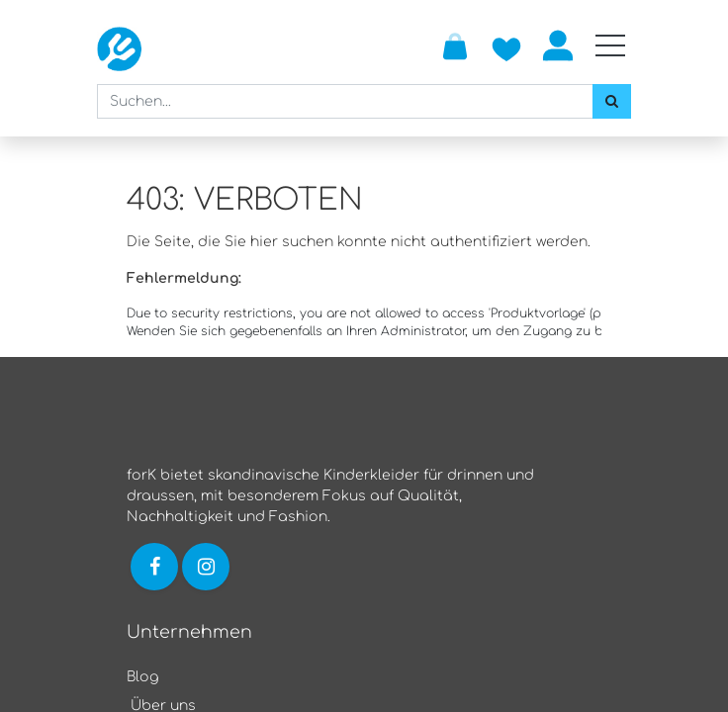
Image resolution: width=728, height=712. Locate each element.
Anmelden (558, 45)
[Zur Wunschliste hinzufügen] (506, 45)
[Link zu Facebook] (154, 566)
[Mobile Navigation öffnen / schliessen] (610, 45)
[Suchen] (612, 101)
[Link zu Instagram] (208, 566)
